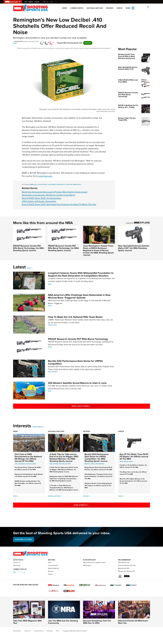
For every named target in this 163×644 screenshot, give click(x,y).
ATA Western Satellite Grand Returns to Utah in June (77, 383)
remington (33, 184)
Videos (119, 8)
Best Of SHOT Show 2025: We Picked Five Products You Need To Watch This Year (59, 204)
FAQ (57, 631)
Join (26, 2)
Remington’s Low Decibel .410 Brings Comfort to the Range (48, 195)
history (68, 464)
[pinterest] (52, 42)
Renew (31, 2)
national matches (59, 464)
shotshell (44, 184)
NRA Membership (124, 562)
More (29, 268)
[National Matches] (61, 496)
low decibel (52, 184)
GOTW (131, 462)
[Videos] (124, 496)
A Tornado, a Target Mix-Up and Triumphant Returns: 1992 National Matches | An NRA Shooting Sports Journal (64, 488)
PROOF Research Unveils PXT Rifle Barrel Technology (78, 339)
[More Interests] (44, 427)
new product (61, 184)
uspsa (93, 464)
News (65, 8)
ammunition (77, 184)
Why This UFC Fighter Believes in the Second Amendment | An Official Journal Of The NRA (133, 481)
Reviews (110, 8)
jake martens (100, 464)
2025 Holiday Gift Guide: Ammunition (39, 201)
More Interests (38, 427)
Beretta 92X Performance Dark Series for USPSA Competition (75, 362)
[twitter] (47, 42)
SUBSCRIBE (24, 539)
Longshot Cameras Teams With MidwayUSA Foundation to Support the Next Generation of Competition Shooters (81, 274)
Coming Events (77, 8)
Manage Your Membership (127, 571)
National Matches (95, 8)
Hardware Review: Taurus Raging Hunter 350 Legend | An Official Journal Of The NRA (98, 486)
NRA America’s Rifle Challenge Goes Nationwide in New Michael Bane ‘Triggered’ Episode (79, 296)
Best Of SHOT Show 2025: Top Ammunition (42, 198)
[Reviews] (90, 496)
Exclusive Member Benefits (127, 565)
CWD (16, 464)
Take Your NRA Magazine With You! (27, 622)
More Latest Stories (90, 406)
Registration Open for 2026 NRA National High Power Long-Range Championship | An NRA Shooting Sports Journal (64, 479)
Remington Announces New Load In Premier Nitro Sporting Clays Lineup (55, 192)
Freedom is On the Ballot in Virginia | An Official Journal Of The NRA (133, 466)
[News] (18, 496)
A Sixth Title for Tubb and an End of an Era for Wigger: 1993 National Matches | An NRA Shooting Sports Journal (64, 458)
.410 (38, 184)
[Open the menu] (133, 8)
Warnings (50, 631)
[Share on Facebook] (42, 42)
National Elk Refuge (25, 464)
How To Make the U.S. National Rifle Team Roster (75, 317)
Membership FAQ (124, 568)
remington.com (45, 176)
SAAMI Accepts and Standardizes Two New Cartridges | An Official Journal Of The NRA (28, 483)
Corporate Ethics (39, 631)
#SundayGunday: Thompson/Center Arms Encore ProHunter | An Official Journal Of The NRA (98, 476)
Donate (37, 2)
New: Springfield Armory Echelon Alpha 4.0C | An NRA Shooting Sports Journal (134, 248)
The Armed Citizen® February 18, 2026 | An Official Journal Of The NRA (28, 468)
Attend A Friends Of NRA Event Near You (133, 622)
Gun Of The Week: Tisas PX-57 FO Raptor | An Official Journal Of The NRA (134, 457)
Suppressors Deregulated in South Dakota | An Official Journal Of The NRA (29, 475)
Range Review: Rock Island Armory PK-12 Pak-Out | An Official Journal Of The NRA (98, 468)
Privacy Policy (17, 631)
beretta (87, 464)
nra (51, 464)
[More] (32, 268)
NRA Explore (87, 565)
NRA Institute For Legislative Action (94, 562)
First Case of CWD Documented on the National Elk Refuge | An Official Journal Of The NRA (28, 458)
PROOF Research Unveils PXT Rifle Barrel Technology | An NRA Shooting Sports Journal (28, 248)
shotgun (69, 184)
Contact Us (17, 562)
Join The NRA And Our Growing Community (63, 622)
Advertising (17, 565)
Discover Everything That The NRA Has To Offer (97, 622)
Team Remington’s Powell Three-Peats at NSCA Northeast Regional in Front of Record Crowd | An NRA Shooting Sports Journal (98, 250)
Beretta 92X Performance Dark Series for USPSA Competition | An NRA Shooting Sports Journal (97, 458)
